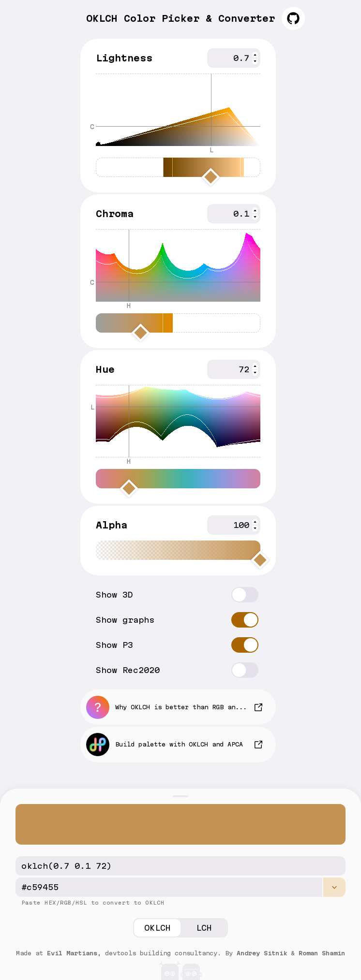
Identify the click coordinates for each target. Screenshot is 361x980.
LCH (204, 928)
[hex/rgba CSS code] (169, 887)
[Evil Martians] (180, 968)
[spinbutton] (234, 58)
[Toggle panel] (180, 796)
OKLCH (158, 928)
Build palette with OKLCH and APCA (165, 745)
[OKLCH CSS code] (180, 866)
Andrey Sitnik (262, 953)
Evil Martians (72, 953)
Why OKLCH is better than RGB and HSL (170, 707)
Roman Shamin (322, 953)
